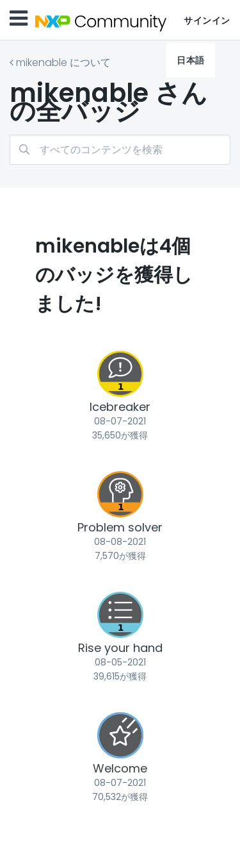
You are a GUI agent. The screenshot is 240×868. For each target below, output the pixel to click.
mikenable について (63, 63)
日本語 (191, 60)
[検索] (120, 150)
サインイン (207, 21)
